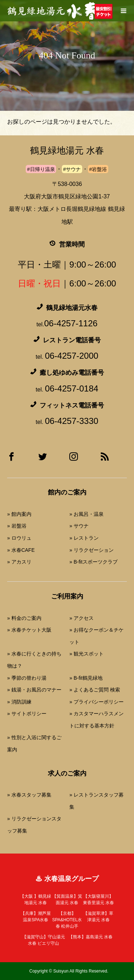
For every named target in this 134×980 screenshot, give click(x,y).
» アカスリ (19, 562)
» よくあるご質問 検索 (95, 690)
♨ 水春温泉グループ (67, 879)
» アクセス (81, 618)
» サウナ (79, 526)
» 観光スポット (86, 654)
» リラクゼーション (91, 550)
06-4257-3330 (72, 421)
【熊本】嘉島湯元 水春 (91, 937)
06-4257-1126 (71, 323)
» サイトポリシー (27, 714)
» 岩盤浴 (17, 526)
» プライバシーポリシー (96, 702)
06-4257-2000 (72, 356)
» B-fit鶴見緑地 (86, 678)
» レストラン (84, 538)
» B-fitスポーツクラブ (93, 562)
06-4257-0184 (72, 388)
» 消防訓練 (19, 702)
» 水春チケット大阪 (29, 630)
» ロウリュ (19, 538)
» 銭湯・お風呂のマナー (34, 690)
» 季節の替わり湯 (27, 678)
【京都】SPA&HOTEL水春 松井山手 (67, 920)
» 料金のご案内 (24, 618)
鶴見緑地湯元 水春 (67, 151)
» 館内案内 (19, 514)
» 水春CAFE (21, 550)
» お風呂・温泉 (86, 514)
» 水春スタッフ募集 (29, 795)
